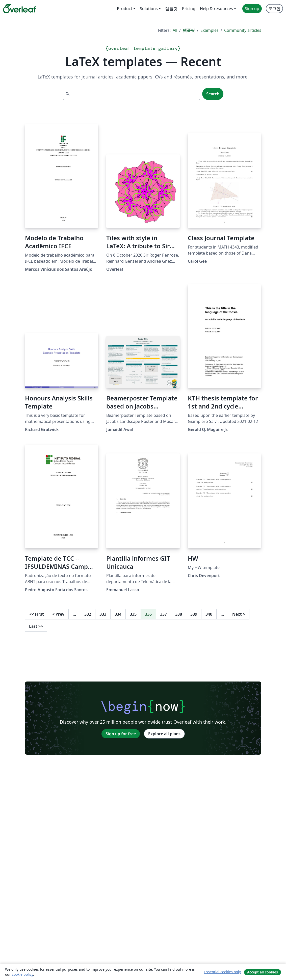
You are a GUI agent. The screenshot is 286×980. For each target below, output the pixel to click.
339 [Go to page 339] (194, 614)
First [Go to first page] (37, 614)
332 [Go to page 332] (88, 614)
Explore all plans (164, 734)
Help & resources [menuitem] (216, 9)
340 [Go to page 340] (209, 614)
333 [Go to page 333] (103, 614)
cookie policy (22, 974)
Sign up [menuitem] (252, 9)
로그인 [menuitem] (274, 9)
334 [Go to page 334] (118, 614)
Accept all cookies (263, 972)
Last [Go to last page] (36, 626)
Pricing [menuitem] (189, 9)
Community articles (243, 30)
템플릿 (189, 30)
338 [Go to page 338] (179, 614)
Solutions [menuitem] (149, 9)
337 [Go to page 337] (163, 614)
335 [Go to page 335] (133, 614)
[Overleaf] (19, 9)
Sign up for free (121, 734)
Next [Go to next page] (239, 614)
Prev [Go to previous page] (58, 614)
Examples (210, 30)
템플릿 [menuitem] (171, 9)
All (175, 30)
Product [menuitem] (125, 9)
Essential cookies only (223, 972)
